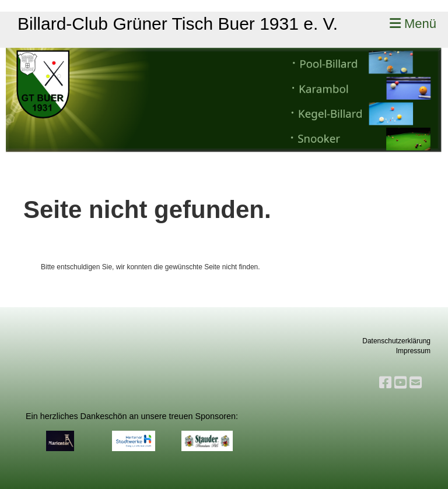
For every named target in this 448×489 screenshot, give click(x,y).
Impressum (413, 351)
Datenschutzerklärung (396, 341)
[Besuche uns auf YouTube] (400, 383)
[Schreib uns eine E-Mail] (416, 383)
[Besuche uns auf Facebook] (385, 383)
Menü (413, 24)
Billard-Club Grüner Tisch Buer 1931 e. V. (178, 24)
